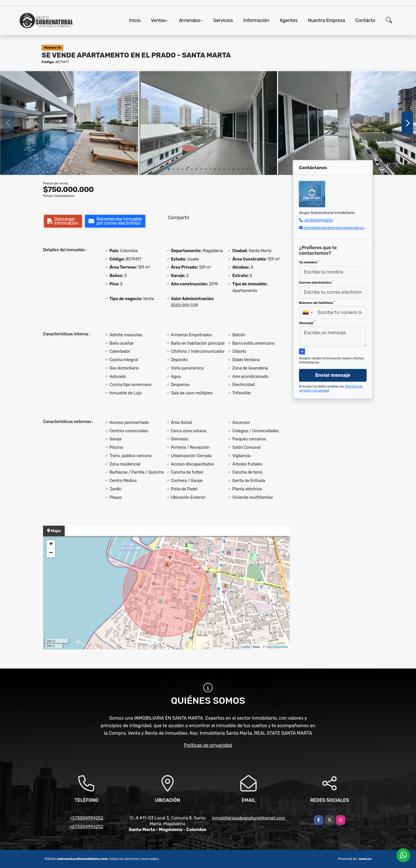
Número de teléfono (317, 303)
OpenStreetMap (277, 647)
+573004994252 (318, 220)
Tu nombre (309, 262)
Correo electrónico (316, 282)
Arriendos (190, 20)
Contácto (365, 20)
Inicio (135, 20)
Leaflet (245, 647)
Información (256, 20)
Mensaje (307, 323)
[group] (69, 123)
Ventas (158, 20)
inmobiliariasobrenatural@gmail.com (335, 228)
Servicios (223, 20)
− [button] (51, 553)
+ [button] (51, 544)
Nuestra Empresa (326, 20)
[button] (169, 169)
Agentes (289, 20)
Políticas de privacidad (208, 745)
